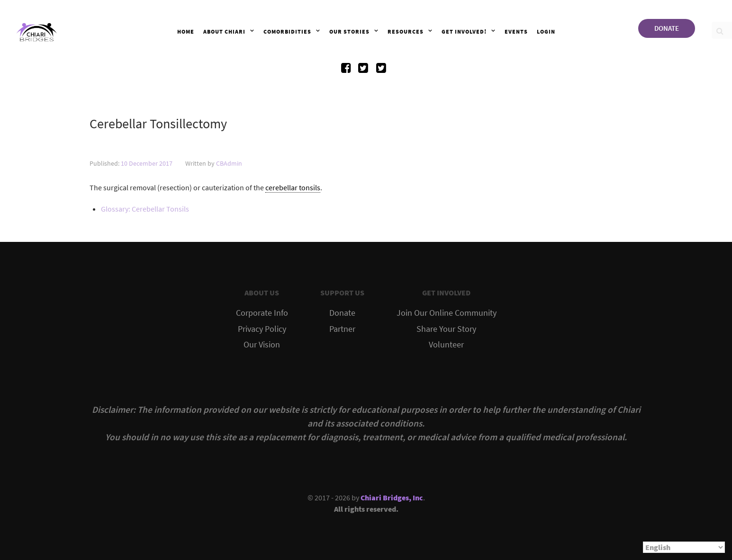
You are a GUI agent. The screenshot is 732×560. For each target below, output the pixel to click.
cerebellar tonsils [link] (293, 187)
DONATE (667, 28)
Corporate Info (262, 313)
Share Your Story (446, 329)
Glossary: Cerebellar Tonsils (145, 209)
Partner (342, 329)
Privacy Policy (262, 329)
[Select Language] (684, 547)
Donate (342, 313)
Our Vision (262, 345)
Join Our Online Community (447, 313)
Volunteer (446, 345)
